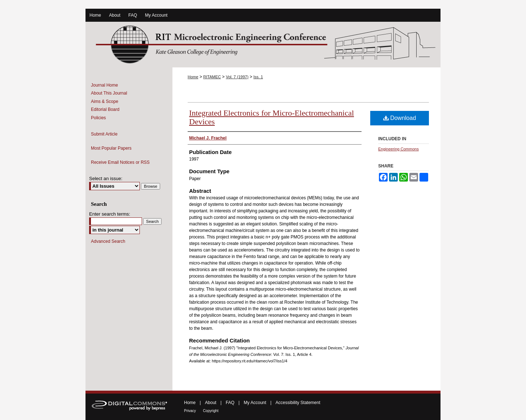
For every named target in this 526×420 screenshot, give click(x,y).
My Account (255, 403)
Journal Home (105, 85)
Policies (98, 118)
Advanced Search (108, 241)
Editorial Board (105, 109)
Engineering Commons (398, 149)
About (211, 403)
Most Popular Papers (111, 148)
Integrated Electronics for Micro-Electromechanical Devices (272, 117)
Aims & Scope (105, 101)
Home (193, 77)
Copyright (211, 411)
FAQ (230, 403)
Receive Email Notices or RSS (120, 162)
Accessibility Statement (298, 403)
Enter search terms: (110, 214)
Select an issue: (106, 178)
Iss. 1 (258, 77)
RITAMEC (212, 77)
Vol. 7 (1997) (237, 77)
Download (400, 118)
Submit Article (104, 134)
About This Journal (109, 93)
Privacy (190, 411)
